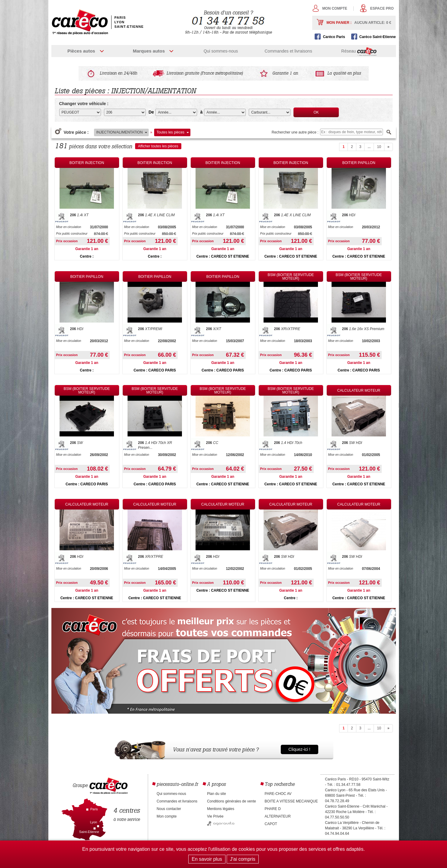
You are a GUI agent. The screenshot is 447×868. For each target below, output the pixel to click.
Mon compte (335, 8)
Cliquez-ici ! (299, 749)
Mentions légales (221, 809)
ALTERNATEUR (278, 816)
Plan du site (217, 794)
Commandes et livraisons (288, 51)
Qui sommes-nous (221, 51)
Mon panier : (359, 23)
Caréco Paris (334, 37)
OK (316, 112)
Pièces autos (81, 51)
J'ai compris (243, 859)
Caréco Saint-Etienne (378, 37)
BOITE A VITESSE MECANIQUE (291, 801)
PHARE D (273, 809)
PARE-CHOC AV (278, 794)
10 (379, 147)
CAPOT (271, 824)
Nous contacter (169, 809)
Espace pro (382, 8)
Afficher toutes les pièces (158, 146)
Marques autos (149, 51)
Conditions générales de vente (232, 801)
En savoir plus (207, 859)
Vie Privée (215, 816)
